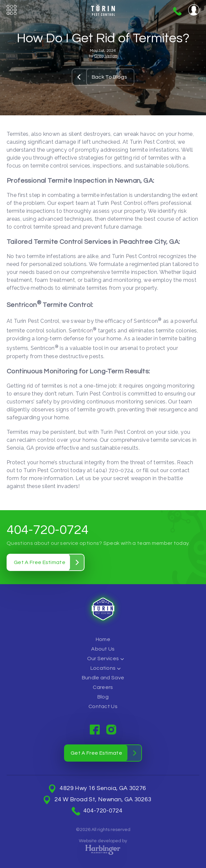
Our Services (103, 659)
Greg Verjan (106, 56)
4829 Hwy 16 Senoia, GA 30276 (103, 788)
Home (103, 639)
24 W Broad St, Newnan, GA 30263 (103, 800)
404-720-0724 (177, 11)
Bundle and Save (103, 678)
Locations (103, 668)
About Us (103, 649)
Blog (103, 697)
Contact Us (103, 706)
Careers (103, 687)
